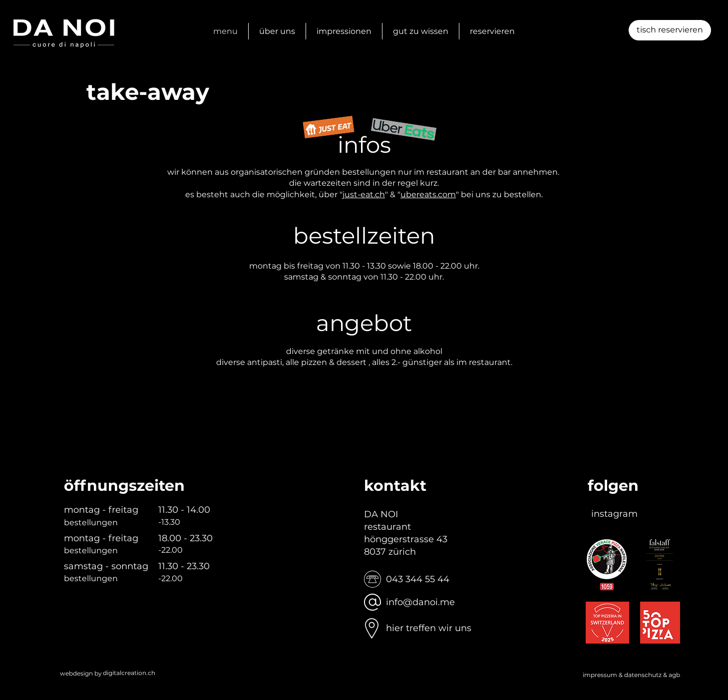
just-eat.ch (364, 194)
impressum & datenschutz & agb (631, 675)
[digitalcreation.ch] (129, 674)
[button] (670, 30)
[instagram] (614, 514)
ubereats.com (428, 194)
